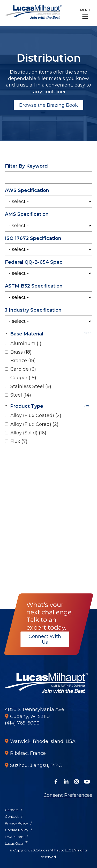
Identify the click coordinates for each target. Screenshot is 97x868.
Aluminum (26, 343)
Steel (21, 395)
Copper (23, 378)
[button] (85, 13)
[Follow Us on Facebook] (56, 782)
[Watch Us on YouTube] (87, 782)
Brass (21, 352)
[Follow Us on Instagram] (77, 782)
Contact (12, 816)
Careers (12, 810)
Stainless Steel (31, 386)
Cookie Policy (17, 830)
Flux (19, 441)
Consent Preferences (68, 795)
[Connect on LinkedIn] (66, 782)
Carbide (23, 369)
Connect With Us (45, 639)
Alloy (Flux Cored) (34, 424)
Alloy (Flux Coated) (36, 415)
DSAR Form (15, 837)
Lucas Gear (14, 843)
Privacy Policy (16, 823)
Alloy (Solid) (28, 433)
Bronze (23, 361)
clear (87, 333)
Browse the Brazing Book (48, 105)
